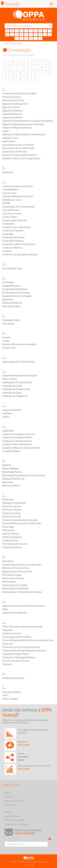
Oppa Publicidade (12, 816)
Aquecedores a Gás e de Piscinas (18, 145)
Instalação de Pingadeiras (15, 396)
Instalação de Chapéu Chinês (16, 389)
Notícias (8, 812)
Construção (17, 43)
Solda (5, 609)
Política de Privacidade (14, 820)
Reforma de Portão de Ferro (16, 568)
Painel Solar (8, 500)
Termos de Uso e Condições (16, 824)
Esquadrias (8, 299)
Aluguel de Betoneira (12, 114)
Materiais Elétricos (11, 486)
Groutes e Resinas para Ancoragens (19, 344)
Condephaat (8, 224)
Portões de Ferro (10, 540)
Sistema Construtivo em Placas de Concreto (23, 606)
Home (6, 43)
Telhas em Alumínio (12, 633)
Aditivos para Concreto (13, 100)
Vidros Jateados (10, 699)
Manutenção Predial (12, 472)
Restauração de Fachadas (15, 585)
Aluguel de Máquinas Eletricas (17, 128)
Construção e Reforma (13, 241)
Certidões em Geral (12, 200)
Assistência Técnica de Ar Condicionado (21, 158)
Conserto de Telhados (13, 231)
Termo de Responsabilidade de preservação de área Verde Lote (28, 642)
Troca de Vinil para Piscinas (16, 661)
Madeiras (7, 465)
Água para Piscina (11, 107)
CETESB (6, 203)
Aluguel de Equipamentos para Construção (23, 124)
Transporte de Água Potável (16, 654)
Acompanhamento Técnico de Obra (19, 93)
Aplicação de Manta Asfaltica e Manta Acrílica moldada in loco (24, 136)
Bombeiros (8, 172)
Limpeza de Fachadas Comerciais (19, 434)
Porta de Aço (8, 530)
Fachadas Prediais (11, 320)
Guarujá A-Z (9, 797)
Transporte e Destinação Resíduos (19, 657)
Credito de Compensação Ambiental (20, 254)
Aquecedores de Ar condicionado (18, 148)
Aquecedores (9, 141)
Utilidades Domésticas (13, 678)
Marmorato (8, 482)
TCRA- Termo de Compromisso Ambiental (22, 627)
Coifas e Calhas (10, 217)
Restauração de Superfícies (16, 588)
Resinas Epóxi (9, 582)
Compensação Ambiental (15, 220)
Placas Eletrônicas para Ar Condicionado (22, 523)
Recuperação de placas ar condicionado (22, 565)
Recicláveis (8, 561)
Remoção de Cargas (12, 575)
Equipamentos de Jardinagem (17, 296)
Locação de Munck (11, 451)
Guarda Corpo (9, 348)
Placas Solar (8, 527)
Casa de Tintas (9, 193)
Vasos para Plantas (11, 692)
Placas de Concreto (12, 517)
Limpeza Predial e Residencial (17, 444)
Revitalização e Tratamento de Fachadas (22, 592)
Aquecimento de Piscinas (15, 152)
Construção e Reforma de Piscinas (19, 244)
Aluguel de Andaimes (13, 111)
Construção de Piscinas (13, 237)
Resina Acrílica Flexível (13, 578)
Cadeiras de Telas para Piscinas (18, 186)
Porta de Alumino (11, 534)
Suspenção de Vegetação (15, 613)
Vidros (5, 695)
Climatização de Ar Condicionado (18, 207)
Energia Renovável (11, 286)
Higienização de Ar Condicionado (18, 362)
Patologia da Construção (14, 503)
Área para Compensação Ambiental (20, 155)
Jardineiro (7, 413)
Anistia (6, 131)
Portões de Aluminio (12, 537)
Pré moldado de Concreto (15, 544)
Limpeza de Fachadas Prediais (17, 437)
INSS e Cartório (10, 379)
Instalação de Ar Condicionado (17, 382)
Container (7, 251)
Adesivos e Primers (11, 97)
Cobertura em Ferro (12, 214)
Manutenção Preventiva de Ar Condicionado (24, 475)
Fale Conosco (10, 805)
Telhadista (7, 630)
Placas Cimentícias (11, 513)
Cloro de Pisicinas (11, 210)
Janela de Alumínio (12, 410)
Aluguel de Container (12, 117)
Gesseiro (6, 337)
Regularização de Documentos (17, 571)
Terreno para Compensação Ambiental (21, 647)
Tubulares (7, 664)
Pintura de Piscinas (12, 506)
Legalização (8, 431)
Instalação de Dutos (12, 393)
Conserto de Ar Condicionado (16, 227)
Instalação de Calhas (12, 386)
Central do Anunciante (14, 801)
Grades (6, 341)
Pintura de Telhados (12, 510)
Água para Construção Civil (15, 104)
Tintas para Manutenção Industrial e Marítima (24, 651)
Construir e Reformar (12, 248)
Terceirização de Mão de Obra (17, 637)
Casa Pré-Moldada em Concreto (18, 196)
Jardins (6, 417)
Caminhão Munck (11, 190)
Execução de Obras (11, 306)
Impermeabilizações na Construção (19, 375)
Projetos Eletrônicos (12, 547)
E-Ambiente (8, 282)
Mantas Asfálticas (11, 469)
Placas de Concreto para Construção (20, 520)
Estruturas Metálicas (12, 303)
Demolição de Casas (12, 268)
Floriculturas (8, 324)
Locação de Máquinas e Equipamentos (21, 448)
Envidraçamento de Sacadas (16, 293)
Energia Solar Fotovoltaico (15, 289)
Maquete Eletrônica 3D (13, 479)
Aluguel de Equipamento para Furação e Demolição (27, 121)
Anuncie (8, 793)
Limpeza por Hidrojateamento (17, 441)
